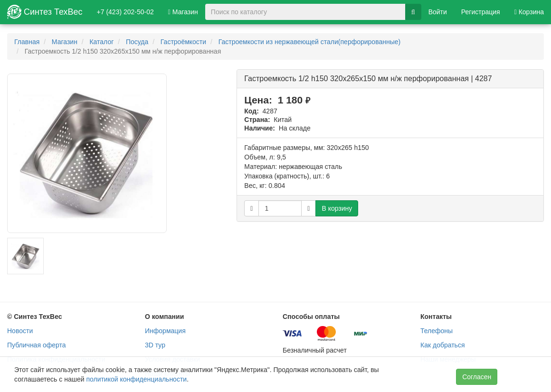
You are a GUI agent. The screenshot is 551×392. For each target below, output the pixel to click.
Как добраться (442, 345)
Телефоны (437, 331)
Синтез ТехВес (45, 12)
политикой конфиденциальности (136, 379)
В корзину (337, 208)
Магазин (183, 12)
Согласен (477, 377)
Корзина (529, 12)
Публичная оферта (37, 345)
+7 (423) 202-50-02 (125, 12)
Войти (438, 12)
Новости (20, 331)
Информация (165, 331)
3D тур (155, 345)
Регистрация (481, 12)
